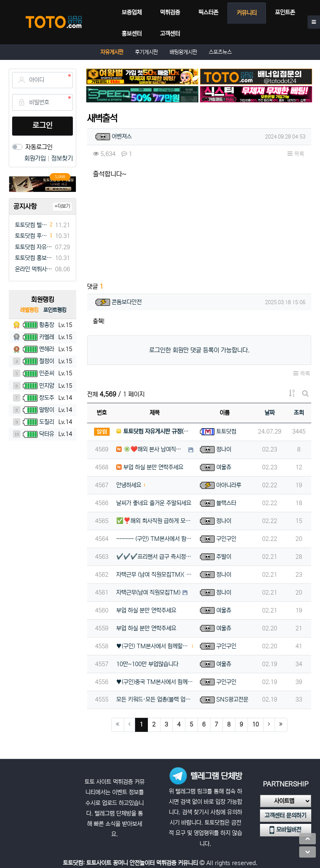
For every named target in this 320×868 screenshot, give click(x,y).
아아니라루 (229, 485)
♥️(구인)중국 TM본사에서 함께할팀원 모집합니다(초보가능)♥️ (155, 682)
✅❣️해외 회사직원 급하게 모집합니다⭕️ (155, 521)
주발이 (224, 557)
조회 (299, 413)
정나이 (224, 449)
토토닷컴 (226, 432)
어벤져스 (122, 136)
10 (255, 724)
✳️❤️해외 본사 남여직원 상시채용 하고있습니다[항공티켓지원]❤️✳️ (151, 449)
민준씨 (47, 373)
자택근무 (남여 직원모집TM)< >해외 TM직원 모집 (155, 575)
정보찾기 (62, 158)
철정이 (47, 361)
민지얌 (47, 386)
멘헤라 (47, 349)
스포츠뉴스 (220, 52)
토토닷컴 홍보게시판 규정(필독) (34, 258)
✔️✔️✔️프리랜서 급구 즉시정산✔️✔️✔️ (155, 557)
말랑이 (47, 410)
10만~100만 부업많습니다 (147, 664)
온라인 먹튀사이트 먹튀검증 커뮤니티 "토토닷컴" (34, 269)
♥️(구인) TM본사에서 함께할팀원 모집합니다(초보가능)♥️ (153, 646)
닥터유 (47, 434)
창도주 (47, 398)
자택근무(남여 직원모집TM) (148, 593)
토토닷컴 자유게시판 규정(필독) (34, 247)
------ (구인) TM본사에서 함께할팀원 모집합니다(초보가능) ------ (155, 539)
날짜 (270, 413)
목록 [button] (296, 154)
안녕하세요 (129, 485)
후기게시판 (146, 52)
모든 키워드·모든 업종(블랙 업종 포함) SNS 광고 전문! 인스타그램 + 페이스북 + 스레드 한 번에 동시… (155, 699)
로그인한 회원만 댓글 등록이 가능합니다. (199, 350)
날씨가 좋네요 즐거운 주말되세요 (154, 503)
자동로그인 (39, 147)
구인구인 (226, 539)
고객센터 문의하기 (285, 816)
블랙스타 (226, 503)
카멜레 (47, 337)
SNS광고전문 (232, 699)
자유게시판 (112, 52)
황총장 (47, 325)
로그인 (42, 126)
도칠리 (47, 422)
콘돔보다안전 (127, 302)
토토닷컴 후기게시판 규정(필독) (31, 236)
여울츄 (224, 467)
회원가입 (36, 158)
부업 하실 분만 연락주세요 (150, 467)
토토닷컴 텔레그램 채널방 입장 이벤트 (31, 225)
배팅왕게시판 (183, 52)
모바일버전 (285, 830)
